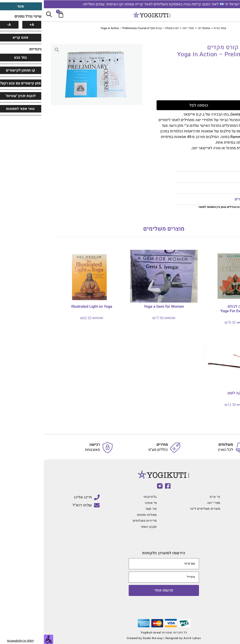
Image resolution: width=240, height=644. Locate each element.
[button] (182, 166)
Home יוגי (160, 28)
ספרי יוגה (144, 28)
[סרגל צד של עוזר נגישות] (5, 639)
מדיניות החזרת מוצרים (208, 199)
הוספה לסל (169, 105)
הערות (221, 177)
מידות (221, 166)
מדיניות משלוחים (212, 188)
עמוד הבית (176, 28)
